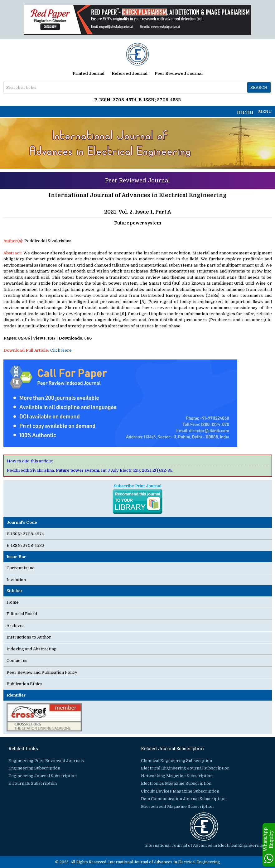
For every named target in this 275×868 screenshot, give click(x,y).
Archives (16, 626)
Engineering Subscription (34, 768)
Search (259, 87)
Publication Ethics (24, 684)
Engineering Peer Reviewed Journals (46, 761)
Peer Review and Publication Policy (42, 672)
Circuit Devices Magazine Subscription (180, 791)
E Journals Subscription (33, 783)
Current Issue (21, 568)
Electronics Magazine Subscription (176, 783)
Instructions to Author (29, 637)
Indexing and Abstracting (31, 649)
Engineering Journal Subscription (43, 776)
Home (13, 602)
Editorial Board (22, 614)
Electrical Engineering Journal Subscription (185, 768)
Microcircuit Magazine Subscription (177, 806)
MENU (254, 112)
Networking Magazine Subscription (177, 776)
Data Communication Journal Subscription (183, 799)
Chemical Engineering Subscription (176, 761)
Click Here (61, 350)
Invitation (16, 580)
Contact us (17, 661)
